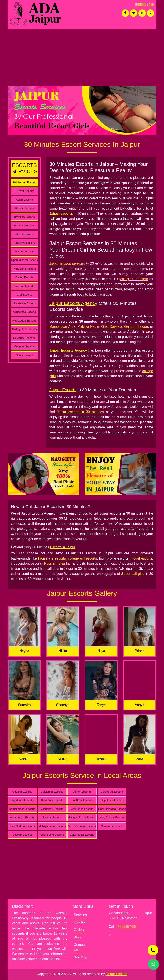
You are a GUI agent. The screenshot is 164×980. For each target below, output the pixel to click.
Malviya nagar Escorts (52, 826)
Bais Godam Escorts (22, 826)
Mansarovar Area (62, 327)
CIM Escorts (24, 295)
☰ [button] (9, 83)
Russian (50, 563)
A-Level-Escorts (24, 191)
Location (80, 922)
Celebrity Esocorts (24, 338)
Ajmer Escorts (82, 792)
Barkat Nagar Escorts (22, 809)
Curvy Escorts (24, 355)
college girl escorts (82, 558)
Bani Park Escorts (52, 800)
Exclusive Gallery (24, 243)
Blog (77, 937)
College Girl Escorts (24, 329)
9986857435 (145, 5)
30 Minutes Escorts (24, 182)
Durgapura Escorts (112, 792)
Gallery (79, 930)
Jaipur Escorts (63, 390)
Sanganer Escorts (112, 826)
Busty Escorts (24, 234)
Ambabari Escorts (52, 809)
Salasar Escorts (52, 817)
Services (80, 915)
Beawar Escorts (22, 835)
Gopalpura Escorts (112, 800)
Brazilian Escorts (24, 217)
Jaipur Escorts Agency (73, 303)
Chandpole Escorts (52, 835)
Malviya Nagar (88, 327)
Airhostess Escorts (24, 312)
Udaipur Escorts (22, 792)
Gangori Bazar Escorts (82, 817)
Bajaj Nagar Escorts (82, 835)
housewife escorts (52, 558)
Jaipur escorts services (67, 264)
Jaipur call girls (133, 574)
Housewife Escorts (24, 303)
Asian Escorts (24, 200)
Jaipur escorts (61, 214)
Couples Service (24, 346)
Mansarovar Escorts (22, 817)
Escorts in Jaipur (63, 547)
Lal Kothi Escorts (82, 800)
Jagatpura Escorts (22, 800)
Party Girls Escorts (24, 269)
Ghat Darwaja (112, 327)
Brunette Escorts (24, 225)
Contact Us (80, 947)
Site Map (80, 957)
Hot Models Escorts (24, 321)
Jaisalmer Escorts (52, 792)
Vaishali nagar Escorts (82, 826)
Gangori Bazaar (136, 327)
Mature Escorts (24, 252)
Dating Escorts (24, 277)
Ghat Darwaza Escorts (112, 809)
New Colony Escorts (112, 817)
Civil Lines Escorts (82, 809)
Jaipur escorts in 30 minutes (80, 412)
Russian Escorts (24, 286)
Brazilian (65, 563)
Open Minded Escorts (24, 260)
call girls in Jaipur (134, 279)
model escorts (141, 558)
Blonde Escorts (24, 208)
